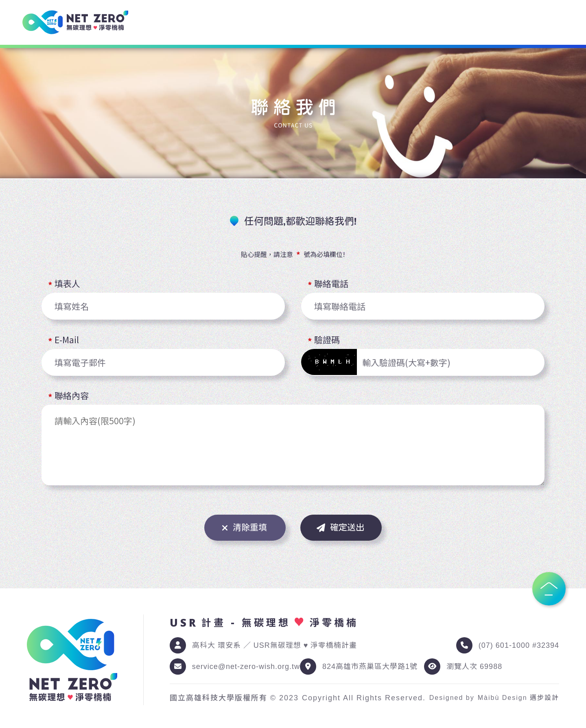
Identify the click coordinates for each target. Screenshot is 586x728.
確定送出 (340, 528)
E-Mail (67, 341)
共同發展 (479, 22)
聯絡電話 (331, 284)
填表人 (67, 284)
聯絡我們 (550, 22)
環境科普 (407, 22)
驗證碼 (327, 341)
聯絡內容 (72, 396)
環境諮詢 (264, 22)
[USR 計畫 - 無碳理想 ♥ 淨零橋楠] (75, 22)
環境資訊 (335, 22)
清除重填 (244, 528)
